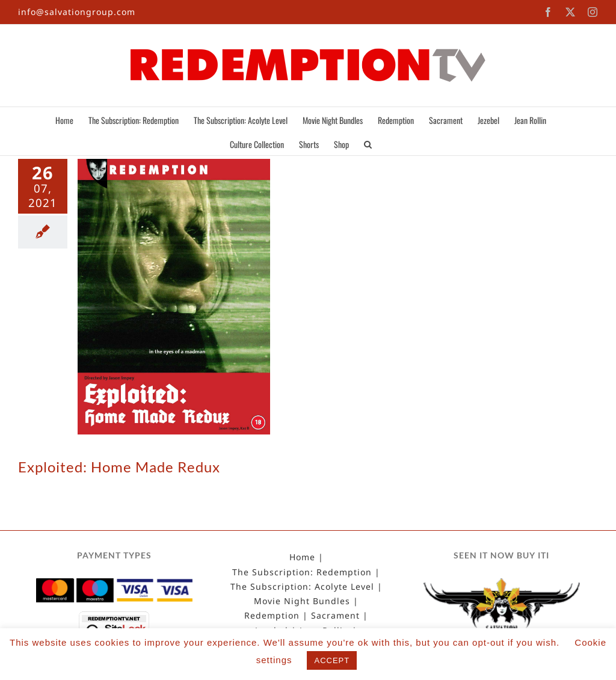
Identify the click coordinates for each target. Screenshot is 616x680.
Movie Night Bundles (302, 601)
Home (302, 557)
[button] (368, 143)
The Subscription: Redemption (302, 572)
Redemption (272, 616)
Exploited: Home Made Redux (119, 467)
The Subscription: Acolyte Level (302, 587)
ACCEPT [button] (332, 660)
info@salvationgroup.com (77, 12)
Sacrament (335, 616)
